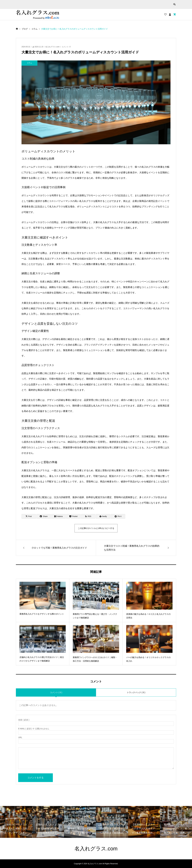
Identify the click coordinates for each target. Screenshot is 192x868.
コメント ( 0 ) (56, 692)
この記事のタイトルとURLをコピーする (96, 528)
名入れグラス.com (52, 47)
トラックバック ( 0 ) (136, 692)
